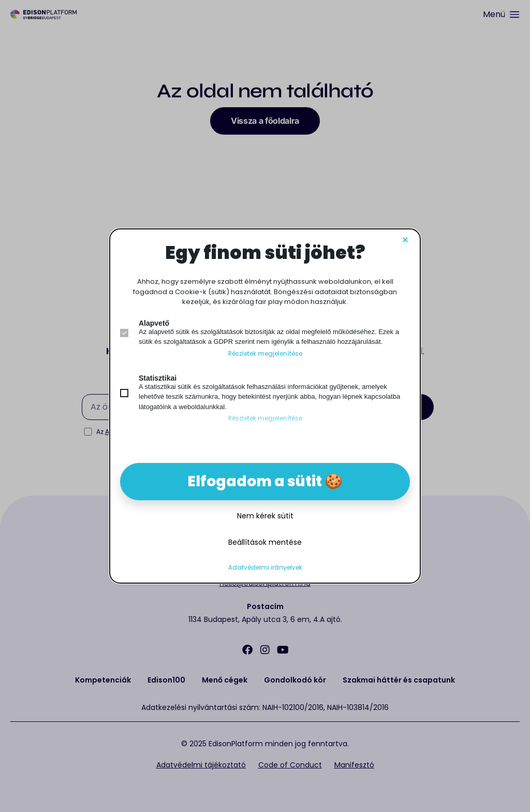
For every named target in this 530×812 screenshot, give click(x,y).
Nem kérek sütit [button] (265, 516)
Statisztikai (158, 378)
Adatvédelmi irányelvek (265, 568)
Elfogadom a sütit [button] (255, 481)
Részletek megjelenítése (265, 354)
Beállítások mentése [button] (265, 542)
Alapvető (154, 323)
